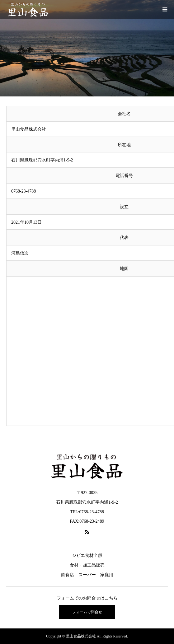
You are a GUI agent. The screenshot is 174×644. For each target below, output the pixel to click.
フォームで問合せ (87, 612)
